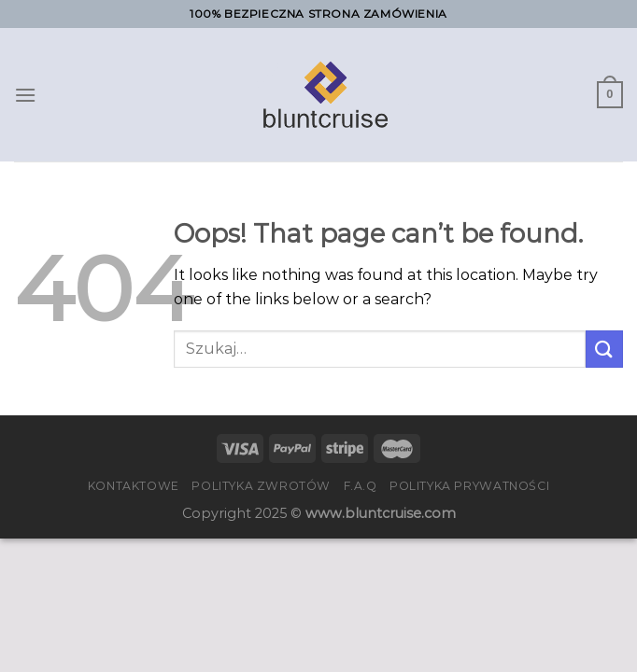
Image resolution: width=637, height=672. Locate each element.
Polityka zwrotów (261, 486)
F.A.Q (361, 486)
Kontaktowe (134, 486)
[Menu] (25, 95)
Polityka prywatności (469, 486)
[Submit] (604, 349)
